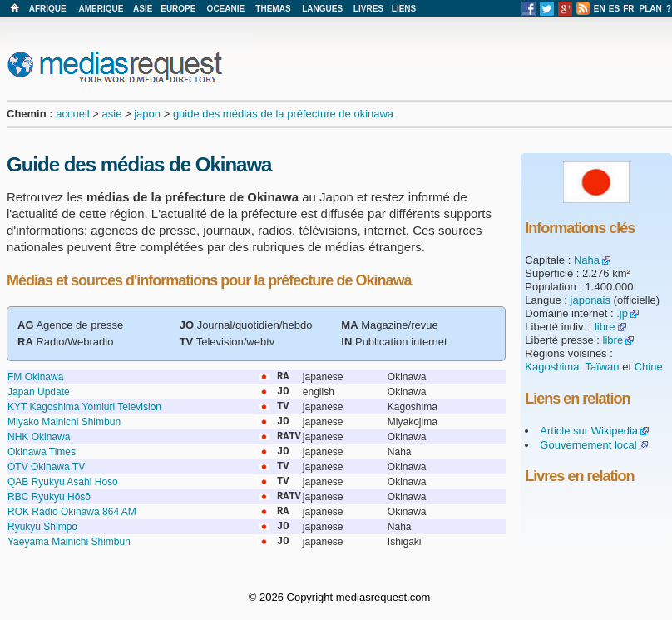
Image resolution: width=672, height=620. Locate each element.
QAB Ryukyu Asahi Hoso (63, 482)
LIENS (404, 9)
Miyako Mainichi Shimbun (64, 422)
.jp (622, 313)
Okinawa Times (42, 452)
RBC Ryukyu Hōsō (49, 497)
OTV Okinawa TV (46, 467)
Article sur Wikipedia (589, 431)
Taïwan (602, 367)
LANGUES (322, 9)
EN (600, 9)
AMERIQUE (101, 9)
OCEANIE (226, 9)
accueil (72, 114)
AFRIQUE (48, 9)
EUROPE (178, 9)
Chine (649, 367)
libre (605, 327)
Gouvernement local (588, 445)
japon (147, 114)
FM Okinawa (35, 377)
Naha (587, 260)
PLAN (651, 9)
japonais (590, 300)
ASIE (143, 9)
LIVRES (368, 9)
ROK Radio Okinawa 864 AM (72, 512)
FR (628, 9)
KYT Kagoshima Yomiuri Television (84, 407)
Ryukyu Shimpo (42, 527)
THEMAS (273, 9)
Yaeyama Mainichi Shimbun (69, 542)
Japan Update (39, 392)
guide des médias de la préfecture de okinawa (283, 114)
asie (112, 114)
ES (614, 9)
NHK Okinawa (39, 437)
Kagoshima (552, 367)
